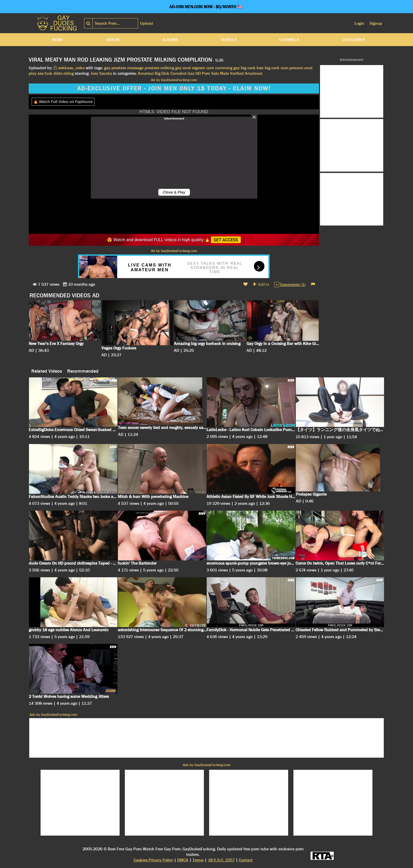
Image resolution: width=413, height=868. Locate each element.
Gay (191, 73)
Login (359, 23)
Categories (353, 40)
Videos (113, 40)
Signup (376, 23)
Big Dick (162, 73)
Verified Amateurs (246, 73)
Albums (170, 40)
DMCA (183, 860)
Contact (246, 860)
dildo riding (64, 73)
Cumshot (178, 73)
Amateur (146, 73)
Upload (147, 23)
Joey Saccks (101, 73)
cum (210, 68)
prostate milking (159, 68)
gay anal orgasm (190, 68)
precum (296, 68)
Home (58, 40)
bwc (260, 68)
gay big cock (244, 68)
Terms (198, 860)
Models (229, 40)
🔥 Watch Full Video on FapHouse (63, 102)
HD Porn (203, 73)
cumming (224, 68)
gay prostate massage (124, 68)
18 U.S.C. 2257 (221, 860)
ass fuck (45, 73)
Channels (289, 40)
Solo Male (220, 73)
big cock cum (277, 68)
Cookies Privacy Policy (153, 860)
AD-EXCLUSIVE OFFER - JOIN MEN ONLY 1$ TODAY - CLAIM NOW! (174, 88)
